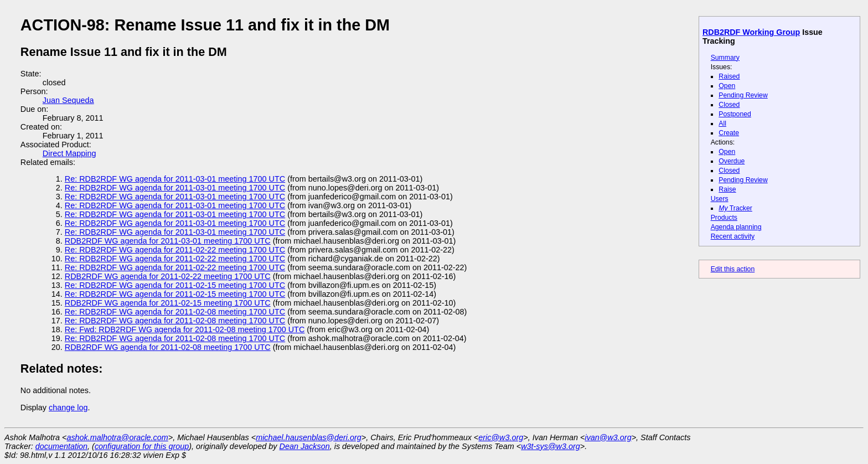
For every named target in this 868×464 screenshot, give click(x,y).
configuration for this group (142, 446)
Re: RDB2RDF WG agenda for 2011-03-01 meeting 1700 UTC (175, 179)
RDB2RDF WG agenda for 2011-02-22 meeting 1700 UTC (168, 276)
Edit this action (733, 269)
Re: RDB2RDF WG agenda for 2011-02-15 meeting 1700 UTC (175, 285)
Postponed (735, 114)
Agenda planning (736, 227)
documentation (61, 446)
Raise (727, 189)
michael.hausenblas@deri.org (309, 437)
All (722, 123)
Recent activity (733, 236)
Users (720, 199)
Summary (725, 58)
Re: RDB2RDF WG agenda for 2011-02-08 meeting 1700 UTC (175, 312)
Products (724, 218)
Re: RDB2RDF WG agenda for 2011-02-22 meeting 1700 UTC (175, 250)
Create (729, 133)
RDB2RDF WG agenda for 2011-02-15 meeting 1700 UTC (168, 303)
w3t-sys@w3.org (551, 446)
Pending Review (743, 95)
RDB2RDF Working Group (751, 32)
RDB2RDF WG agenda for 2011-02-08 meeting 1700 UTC (168, 347)
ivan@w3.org (608, 437)
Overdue (732, 161)
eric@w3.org (501, 437)
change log (68, 408)
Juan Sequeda (68, 100)
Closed (729, 105)
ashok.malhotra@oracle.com (117, 437)
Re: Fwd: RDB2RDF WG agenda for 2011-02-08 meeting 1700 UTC (185, 329)
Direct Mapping (69, 153)
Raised (729, 76)
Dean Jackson (305, 446)
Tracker (735, 208)
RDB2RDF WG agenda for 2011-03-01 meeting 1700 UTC (168, 241)
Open (727, 86)
